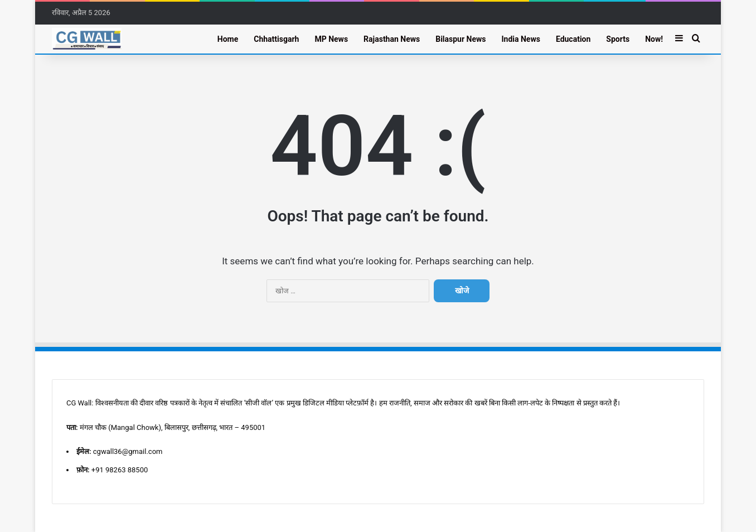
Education (573, 39)
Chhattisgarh (276, 39)
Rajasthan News (392, 39)
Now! (654, 39)
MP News (331, 39)
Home (228, 39)
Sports (618, 39)
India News (520, 39)
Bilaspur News (461, 39)
